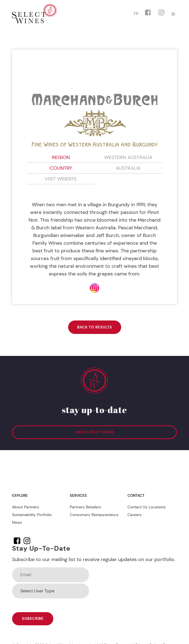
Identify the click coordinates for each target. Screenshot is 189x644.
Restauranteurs (105, 515)
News (17, 522)
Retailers (94, 507)
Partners (32, 507)
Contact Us (137, 507)
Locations (157, 507)
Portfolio (44, 515)
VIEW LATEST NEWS (94, 432)
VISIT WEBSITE (61, 179)
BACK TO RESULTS (95, 327)
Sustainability (24, 515)
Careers (134, 515)
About (17, 507)
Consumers (80, 515)
